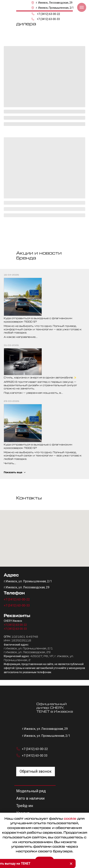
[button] (36, 772)
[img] (22, 5)
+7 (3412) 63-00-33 (48, 19)
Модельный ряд (31, 791)
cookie (70, 819)
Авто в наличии (30, 798)
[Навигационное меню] (82, 7)
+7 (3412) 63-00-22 (48, 14)
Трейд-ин (25, 806)
